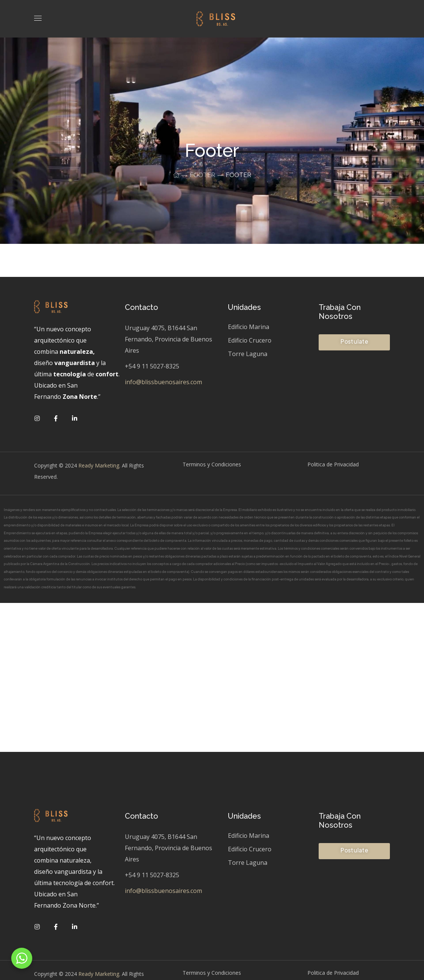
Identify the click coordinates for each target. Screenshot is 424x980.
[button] (354, 342)
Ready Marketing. (99, 465)
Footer (202, 175)
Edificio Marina (249, 327)
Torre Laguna (248, 354)
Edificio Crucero (250, 340)
